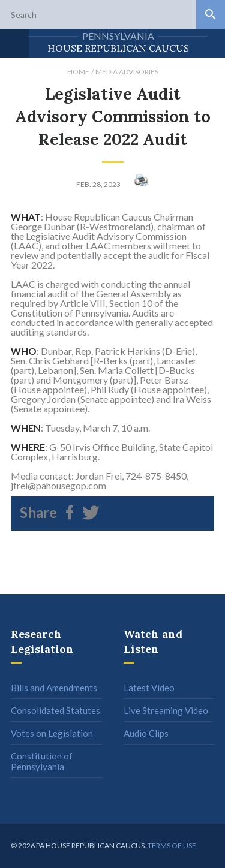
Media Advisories (127, 72)
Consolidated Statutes (55, 710)
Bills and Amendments (54, 688)
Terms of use (172, 846)
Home (78, 72)
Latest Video (149, 688)
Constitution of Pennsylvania (42, 761)
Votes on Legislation (52, 733)
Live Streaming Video (166, 710)
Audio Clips (146, 733)
